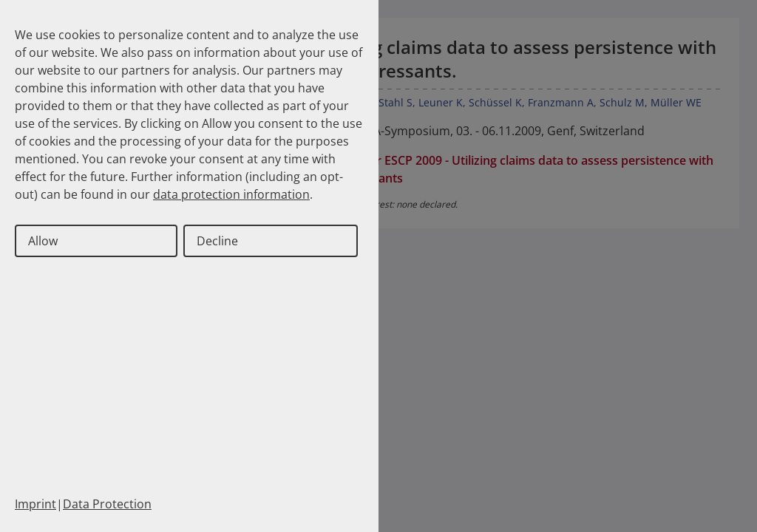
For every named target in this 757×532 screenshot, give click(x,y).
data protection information (231, 194)
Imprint (35, 504)
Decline (217, 241)
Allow (43, 241)
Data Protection (107, 504)
